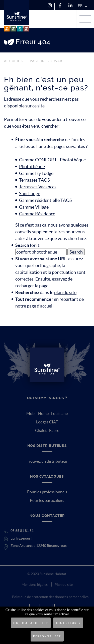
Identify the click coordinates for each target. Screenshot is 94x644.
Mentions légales (35, 585)
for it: (28, 245)
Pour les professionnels (47, 492)
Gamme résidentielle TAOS (45, 200)
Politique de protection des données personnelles (50, 597)
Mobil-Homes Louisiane (47, 413)
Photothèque (32, 166)
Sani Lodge (30, 193)
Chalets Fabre (47, 430)
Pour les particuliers (47, 500)
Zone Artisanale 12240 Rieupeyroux (39, 546)
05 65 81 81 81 (22, 531)
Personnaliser (47, 636)
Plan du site (64, 585)
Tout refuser (68, 623)
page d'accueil (40, 306)
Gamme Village (34, 207)
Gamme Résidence (37, 214)
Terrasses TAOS (34, 180)
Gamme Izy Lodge (36, 173)
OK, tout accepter (31, 623)
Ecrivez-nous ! (22, 538)
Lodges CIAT (47, 422)
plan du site (65, 292)
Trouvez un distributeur (47, 461)
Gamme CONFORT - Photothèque (52, 160)
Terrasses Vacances (38, 187)
